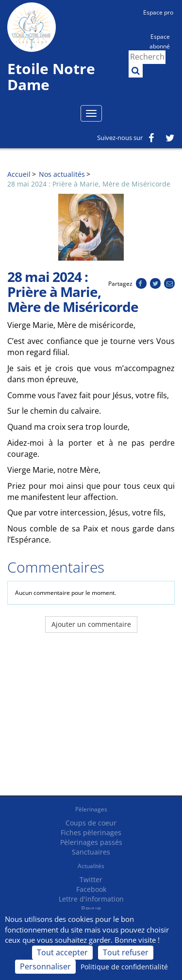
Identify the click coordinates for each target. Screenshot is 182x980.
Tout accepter (62, 952)
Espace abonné (160, 41)
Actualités (91, 866)
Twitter (91, 879)
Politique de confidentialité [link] (124, 967)
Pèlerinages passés (91, 842)
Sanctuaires (91, 852)
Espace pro (158, 12)
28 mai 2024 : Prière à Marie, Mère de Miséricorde (89, 184)
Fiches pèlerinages (91, 832)
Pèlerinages (91, 809)
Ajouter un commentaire (91, 624)
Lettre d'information (91, 899)
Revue (91, 909)
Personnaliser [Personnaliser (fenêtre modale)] (45, 966)
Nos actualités (62, 174)
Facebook (91, 889)
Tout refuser (126, 952)
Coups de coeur (91, 823)
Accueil (19, 174)
